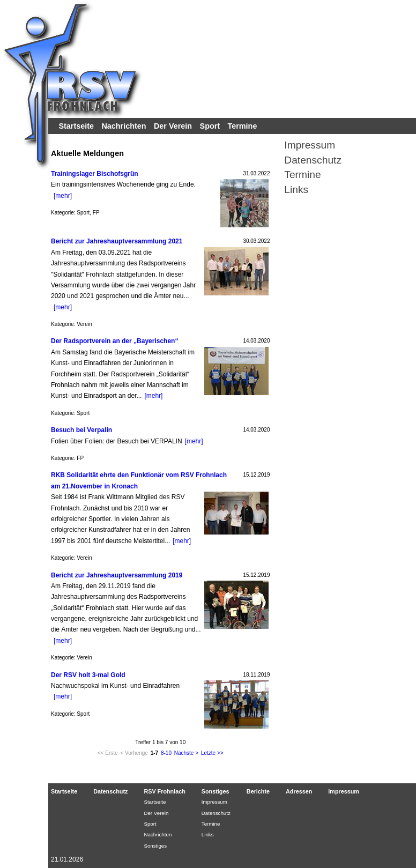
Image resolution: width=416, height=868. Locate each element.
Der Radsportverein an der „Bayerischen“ (114, 341)
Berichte (258, 791)
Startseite (76, 126)
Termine (243, 126)
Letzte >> (212, 753)
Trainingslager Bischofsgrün (95, 174)
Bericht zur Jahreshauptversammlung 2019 (117, 575)
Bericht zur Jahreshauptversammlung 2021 (117, 241)
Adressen (299, 791)
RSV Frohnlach (164, 791)
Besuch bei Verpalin (81, 430)
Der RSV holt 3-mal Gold (88, 675)
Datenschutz (313, 160)
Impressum (310, 145)
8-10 (166, 753)
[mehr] (63, 196)
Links (296, 190)
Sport (210, 126)
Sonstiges (155, 846)
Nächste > (186, 753)
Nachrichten (124, 126)
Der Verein (173, 126)
